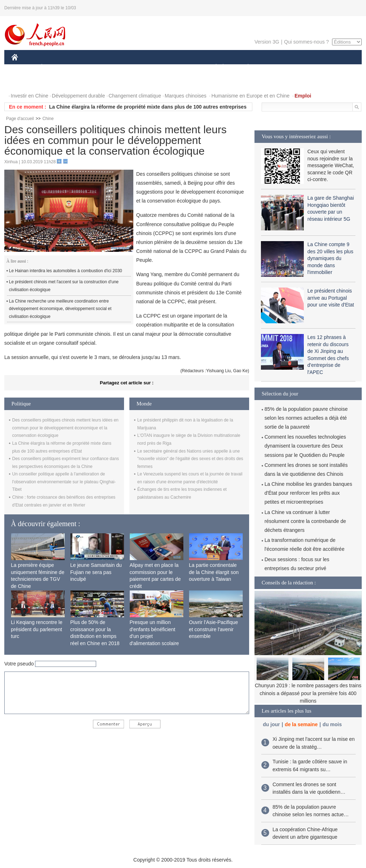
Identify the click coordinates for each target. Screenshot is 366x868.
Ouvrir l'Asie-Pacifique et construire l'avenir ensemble (214, 629)
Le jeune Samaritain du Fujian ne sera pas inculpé (96, 572)
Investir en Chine (29, 96)
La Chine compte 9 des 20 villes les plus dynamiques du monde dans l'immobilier (330, 258)
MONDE (87, 67)
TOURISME (303, 67)
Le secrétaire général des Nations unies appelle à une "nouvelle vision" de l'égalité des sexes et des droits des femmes (190, 459)
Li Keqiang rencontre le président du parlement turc (37, 629)
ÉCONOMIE (55, 67)
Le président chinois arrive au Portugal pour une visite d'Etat (331, 298)
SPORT (273, 67)
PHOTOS (336, 67)
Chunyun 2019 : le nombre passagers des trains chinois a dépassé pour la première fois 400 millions (308, 693)
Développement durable (78, 96)
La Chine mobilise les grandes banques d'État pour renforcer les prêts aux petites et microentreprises (308, 493)
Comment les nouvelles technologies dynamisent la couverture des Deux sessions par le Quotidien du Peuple (305, 446)
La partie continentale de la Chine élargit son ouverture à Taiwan (214, 572)
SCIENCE (149, 67)
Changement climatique (135, 96)
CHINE (24, 67)
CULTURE (181, 67)
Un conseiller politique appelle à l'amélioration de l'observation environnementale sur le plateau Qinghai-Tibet (64, 482)
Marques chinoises (186, 96)
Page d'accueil (20, 119)
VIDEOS (26, 82)
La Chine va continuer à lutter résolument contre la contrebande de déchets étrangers (305, 521)
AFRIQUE (117, 67)
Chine (48, 119)
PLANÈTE (244, 67)
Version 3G (267, 42)
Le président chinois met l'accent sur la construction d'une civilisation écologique (64, 286)
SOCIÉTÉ (213, 67)
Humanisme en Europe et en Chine (250, 96)
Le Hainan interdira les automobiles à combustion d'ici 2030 (65, 271)
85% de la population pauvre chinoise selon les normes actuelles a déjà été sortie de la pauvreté (306, 418)
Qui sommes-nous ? (306, 42)
